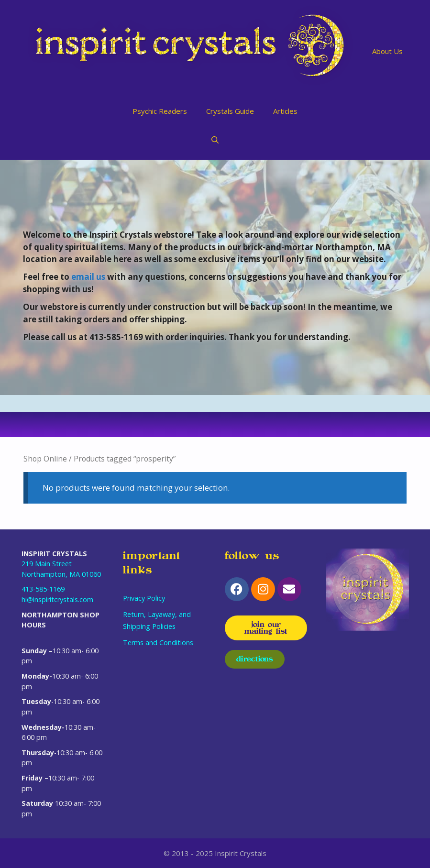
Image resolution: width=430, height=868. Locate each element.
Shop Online (45, 459)
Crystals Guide (230, 111)
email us (88, 277)
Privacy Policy (144, 598)
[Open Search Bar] (215, 140)
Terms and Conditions (158, 643)
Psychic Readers (160, 111)
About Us (387, 51)
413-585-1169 (43, 589)
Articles (285, 111)
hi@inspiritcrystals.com (57, 599)
